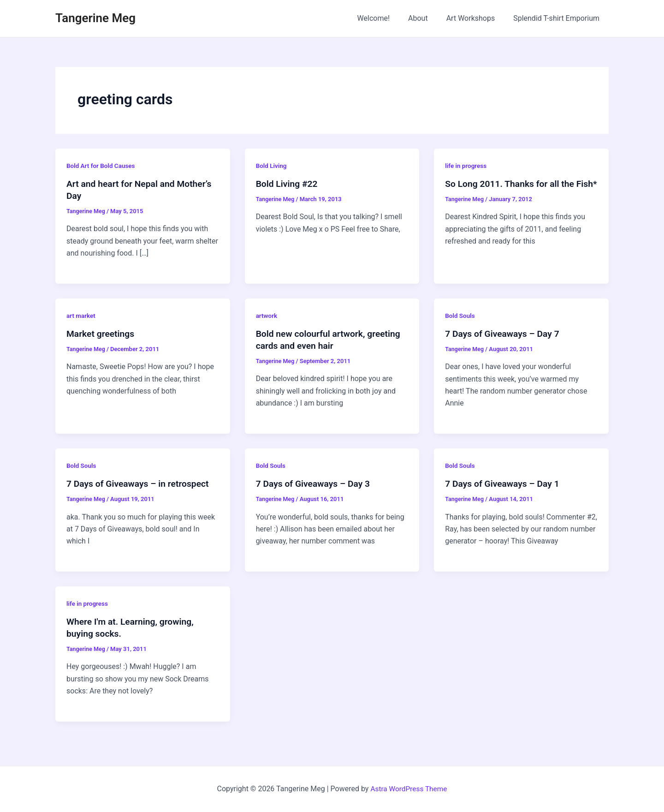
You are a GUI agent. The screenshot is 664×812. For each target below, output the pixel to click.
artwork (267, 316)
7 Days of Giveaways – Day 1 (504, 484)
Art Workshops (476, 18)
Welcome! (386, 18)
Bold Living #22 (288, 184)
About (427, 18)
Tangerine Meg (95, 18)
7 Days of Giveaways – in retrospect (140, 484)
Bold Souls (460, 316)
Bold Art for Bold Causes (102, 166)
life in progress (466, 166)
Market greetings (102, 334)
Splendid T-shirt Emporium (558, 18)
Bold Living (272, 166)
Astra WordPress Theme (409, 789)
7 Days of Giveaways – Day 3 (315, 484)
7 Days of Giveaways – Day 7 (504, 334)
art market (81, 316)
